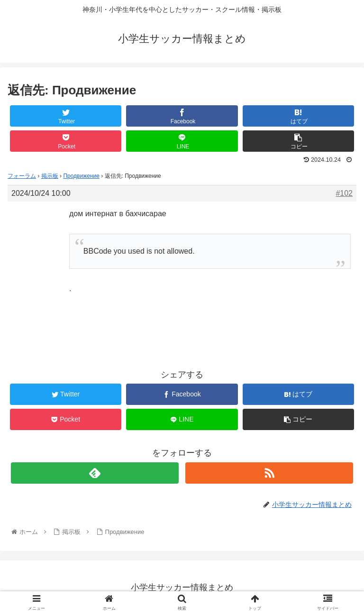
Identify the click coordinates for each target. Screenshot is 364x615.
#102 (344, 193)
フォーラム (22, 176)
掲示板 (50, 176)
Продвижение (81, 176)
